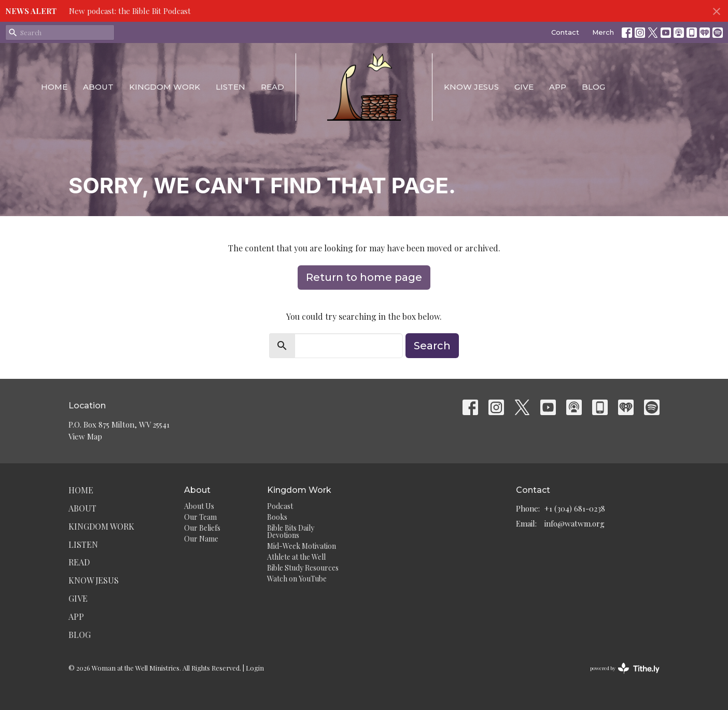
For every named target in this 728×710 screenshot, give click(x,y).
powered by (625, 668)
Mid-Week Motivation (302, 546)
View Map (85, 436)
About (98, 87)
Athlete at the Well (296, 557)
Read (272, 87)
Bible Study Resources (303, 568)
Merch (603, 32)
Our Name (201, 539)
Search (432, 346)
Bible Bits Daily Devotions (291, 531)
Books (277, 517)
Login (255, 668)
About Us (199, 506)
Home (54, 87)
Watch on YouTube (297, 579)
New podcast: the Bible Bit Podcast (130, 11)
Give (524, 87)
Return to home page (364, 277)
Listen (230, 87)
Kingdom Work (165, 87)
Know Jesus (471, 87)
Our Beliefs (202, 528)
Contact (565, 32)
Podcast (280, 506)
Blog (593, 87)
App (558, 87)
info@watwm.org (575, 523)
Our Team (200, 517)
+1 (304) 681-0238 (575, 508)
